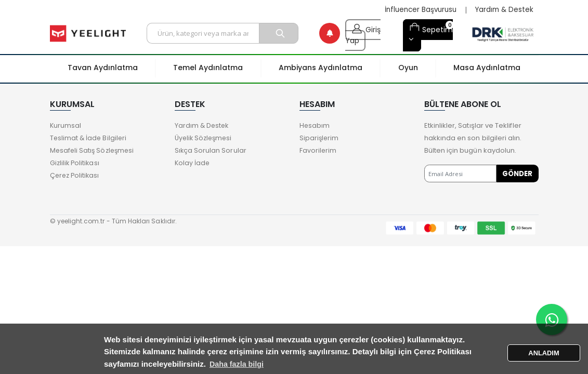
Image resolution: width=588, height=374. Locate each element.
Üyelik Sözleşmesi (205, 138)
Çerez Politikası (76, 175)
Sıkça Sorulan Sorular (211, 150)
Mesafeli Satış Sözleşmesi (94, 150)
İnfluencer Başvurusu (416, 10)
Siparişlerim (320, 138)
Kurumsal (66, 125)
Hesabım (315, 125)
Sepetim (431, 28)
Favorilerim (318, 150)
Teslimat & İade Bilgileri (89, 138)
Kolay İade (193, 163)
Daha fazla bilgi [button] (274, 364)
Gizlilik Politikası (76, 163)
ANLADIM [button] (544, 352)
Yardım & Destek (503, 10)
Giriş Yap (363, 33)
